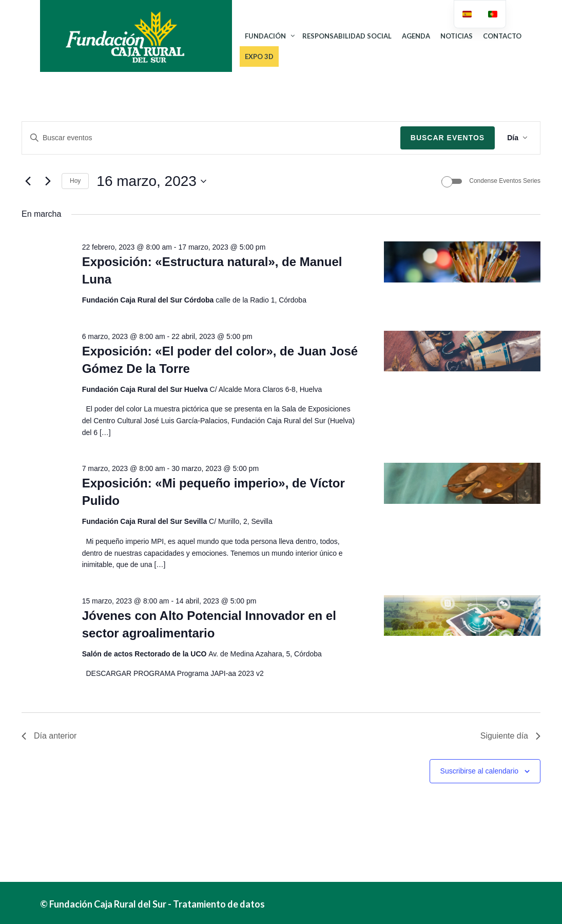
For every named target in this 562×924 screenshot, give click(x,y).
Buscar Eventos (448, 138)
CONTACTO (502, 36)
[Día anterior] (28, 181)
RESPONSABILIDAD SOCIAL (347, 36)
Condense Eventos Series (505, 181)
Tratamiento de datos (219, 904)
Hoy (75, 181)
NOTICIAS (457, 36)
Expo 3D (259, 56)
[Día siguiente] (48, 181)
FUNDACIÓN (265, 36)
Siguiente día (510, 736)
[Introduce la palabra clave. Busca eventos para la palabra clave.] (211, 138)
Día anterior (49, 736)
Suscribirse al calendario (480, 771)
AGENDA (416, 36)
